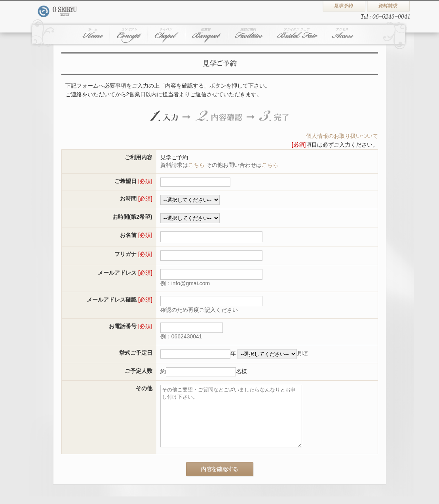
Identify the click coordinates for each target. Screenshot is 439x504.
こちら (196, 165)
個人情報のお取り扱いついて (342, 136)
